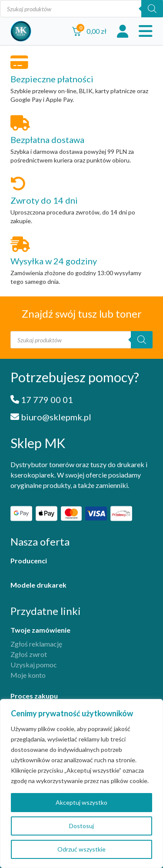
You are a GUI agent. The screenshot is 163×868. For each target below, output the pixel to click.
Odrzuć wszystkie (81, 849)
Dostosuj (81, 826)
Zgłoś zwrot (29, 654)
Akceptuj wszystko (81, 802)
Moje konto (28, 675)
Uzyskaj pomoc (34, 665)
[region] (81, 783)
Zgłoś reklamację (36, 644)
